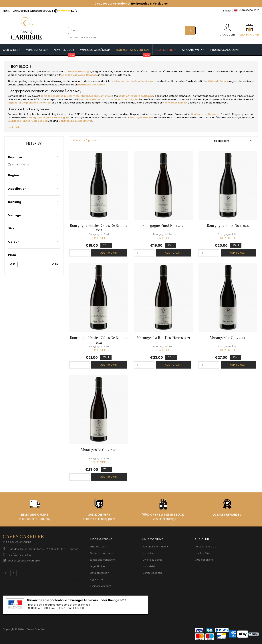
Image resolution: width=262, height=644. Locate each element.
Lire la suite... (15, 127)
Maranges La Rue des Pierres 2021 (163, 337)
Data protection (100, 573)
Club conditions (204, 560)
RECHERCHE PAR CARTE (82, 37)
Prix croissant (233, 141)
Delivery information (102, 553)
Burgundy (98, 72)
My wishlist (149, 566)
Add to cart (109, 253)
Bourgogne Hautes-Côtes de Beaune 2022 (99, 228)
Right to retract (99, 579)
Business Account (100, 586)
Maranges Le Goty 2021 (99, 450)
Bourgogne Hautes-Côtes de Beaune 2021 (99, 340)
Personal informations (155, 547)
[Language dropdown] (228, 11)
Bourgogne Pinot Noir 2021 (163, 225)
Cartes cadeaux (152, 573)
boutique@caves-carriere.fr (24, 561)
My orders (148, 553)
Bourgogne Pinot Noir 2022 (228, 225)
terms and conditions (103, 560)
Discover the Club (206, 547)
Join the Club (203, 553)
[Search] (132, 30)
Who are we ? (98, 547)
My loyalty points (152, 560)
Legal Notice (97, 566)
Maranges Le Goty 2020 (228, 337)
